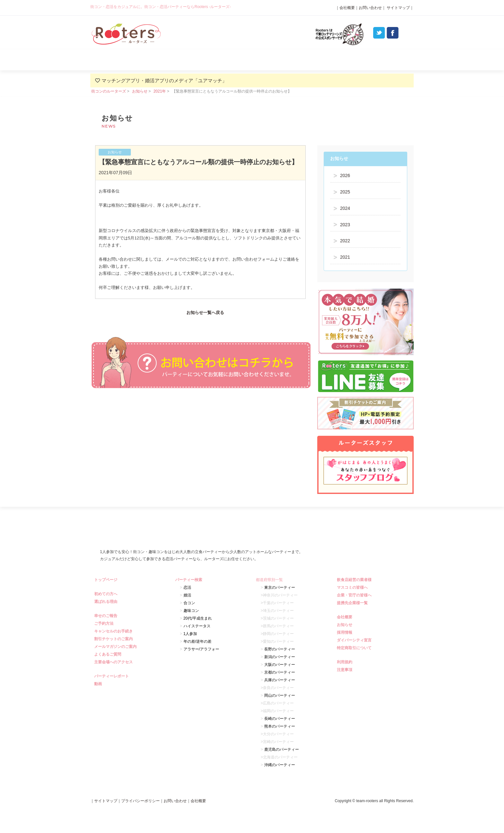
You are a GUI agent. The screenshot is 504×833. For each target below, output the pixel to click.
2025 (345, 192)
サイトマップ (398, 8)
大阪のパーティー (280, 665)
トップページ (107, 580)
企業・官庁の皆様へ (355, 595)
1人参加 (190, 634)
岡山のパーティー (280, 695)
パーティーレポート (316, 60)
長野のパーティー (280, 649)
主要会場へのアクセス (114, 662)
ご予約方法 (105, 623)
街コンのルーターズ (109, 91)
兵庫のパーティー (280, 680)
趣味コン (191, 611)
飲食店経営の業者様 (355, 580)
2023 (345, 225)
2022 (345, 241)
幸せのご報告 (107, 616)
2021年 (160, 91)
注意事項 (345, 670)
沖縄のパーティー (280, 765)
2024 (345, 208)
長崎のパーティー (280, 719)
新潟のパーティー (280, 657)
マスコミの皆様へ (353, 587)
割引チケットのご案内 (114, 639)
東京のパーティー (280, 587)
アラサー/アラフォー (201, 649)
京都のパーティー (280, 672)
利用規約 (345, 662)
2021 (345, 257)
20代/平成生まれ (198, 618)
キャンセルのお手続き (114, 631)
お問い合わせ (370, 8)
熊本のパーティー (280, 726)
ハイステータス (197, 626)
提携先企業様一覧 (353, 603)
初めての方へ (107, 594)
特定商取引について (355, 648)
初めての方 (123, 60)
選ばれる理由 (187, 60)
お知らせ (140, 91)
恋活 (187, 587)
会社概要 (347, 8)
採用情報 (345, 632)
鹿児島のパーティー (282, 749)
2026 (345, 175)
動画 (99, 684)
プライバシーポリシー (140, 801)
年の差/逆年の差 (198, 641)
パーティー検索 (252, 60)
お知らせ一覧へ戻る (205, 313)
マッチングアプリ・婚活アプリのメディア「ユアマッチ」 (164, 81)
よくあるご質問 (381, 60)
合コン (189, 603)
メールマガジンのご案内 (116, 647)
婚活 (187, 595)
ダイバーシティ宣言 (355, 640)
